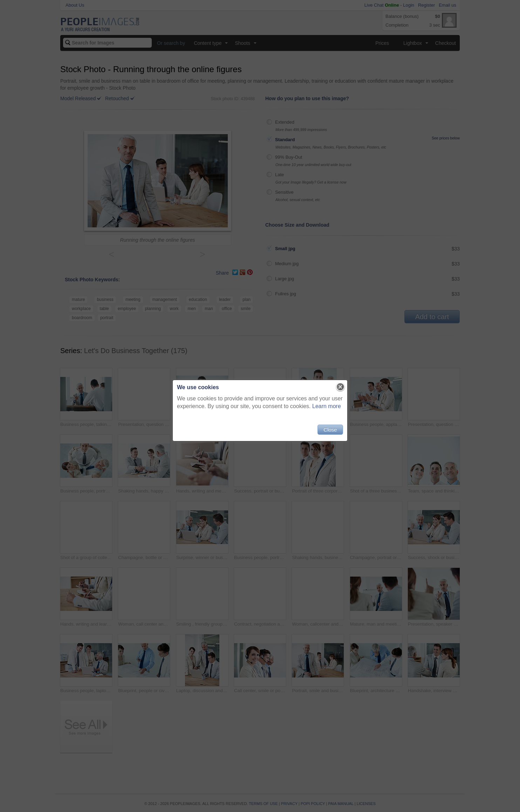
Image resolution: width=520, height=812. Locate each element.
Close (330, 430)
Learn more (327, 406)
